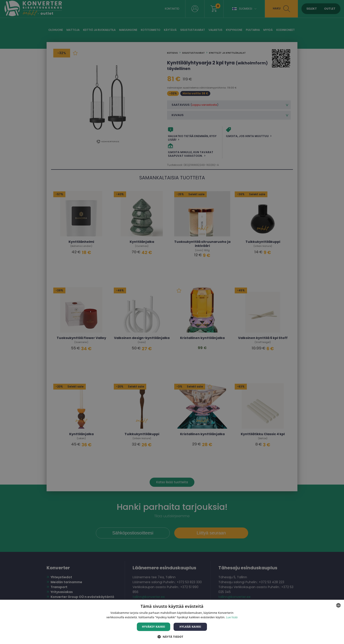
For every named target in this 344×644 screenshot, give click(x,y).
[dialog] (172, 322)
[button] (172, 637)
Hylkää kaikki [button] (190, 627)
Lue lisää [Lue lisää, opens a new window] (232, 617)
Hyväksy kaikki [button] (154, 627)
